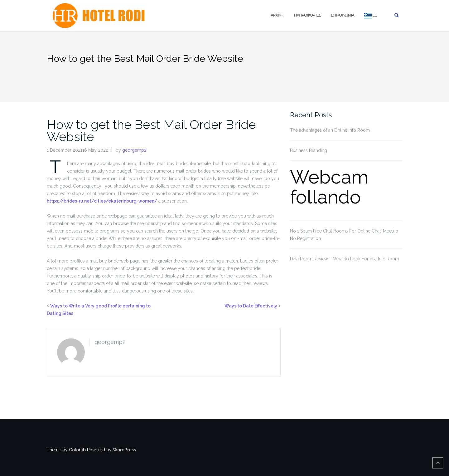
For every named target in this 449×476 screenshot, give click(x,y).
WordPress (124, 450)
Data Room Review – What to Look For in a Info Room (345, 259)
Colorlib (77, 450)
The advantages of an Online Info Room (330, 130)
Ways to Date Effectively (251, 306)
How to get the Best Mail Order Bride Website (151, 130)
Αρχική (277, 15)
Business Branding (309, 150)
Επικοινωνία (343, 15)
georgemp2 (134, 150)
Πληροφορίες (307, 15)
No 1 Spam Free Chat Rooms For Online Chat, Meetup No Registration (344, 235)
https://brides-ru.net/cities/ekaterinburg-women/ (102, 201)
